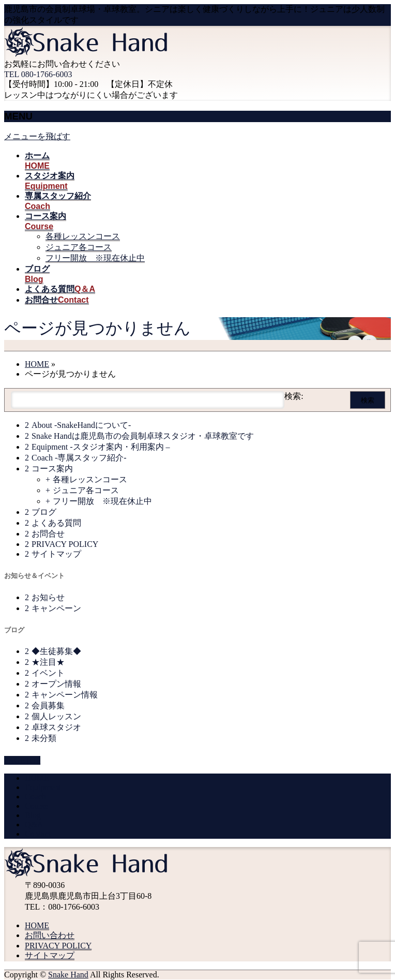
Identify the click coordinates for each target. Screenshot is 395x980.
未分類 (44, 738)
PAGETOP (22, 760)
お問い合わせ (50, 935)
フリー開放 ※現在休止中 (95, 258)
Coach (35, 797)
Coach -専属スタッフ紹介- (79, 458)
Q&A (34, 825)
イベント (48, 673)
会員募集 (48, 706)
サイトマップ (56, 554)
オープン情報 (56, 684)
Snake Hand (68, 975)
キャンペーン (56, 608)
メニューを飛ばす (37, 136)
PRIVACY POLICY (65, 544)
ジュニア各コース (79, 247)
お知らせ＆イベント (34, 576)
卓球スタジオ (56, 727)
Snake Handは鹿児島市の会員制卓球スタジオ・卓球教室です (143, 436)
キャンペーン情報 (65, 695)
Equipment (43, 787)
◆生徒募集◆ (56, 651)
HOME (37, 778)
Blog (33, 815)
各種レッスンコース (83, 236)
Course (36, 806)
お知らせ (48, 597)
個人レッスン (56, 716)
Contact (38, 834)
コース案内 (52, 469)
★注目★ (48, 662)
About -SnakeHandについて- (81, 425)
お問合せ (48, 534)
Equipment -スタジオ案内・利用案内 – (101, 447)
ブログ (44, 512)
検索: (294, 396)
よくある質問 (56, 523)
